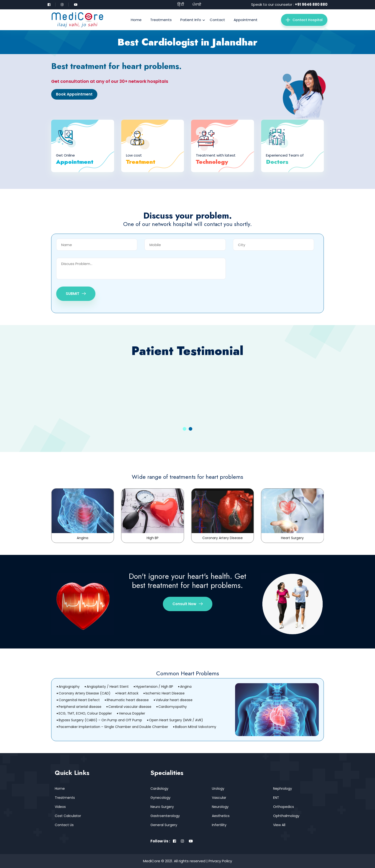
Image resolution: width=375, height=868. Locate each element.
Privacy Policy (220, 861)
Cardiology (159, 789)
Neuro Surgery (162, 807)
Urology (218, 789)
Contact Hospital (304, 20)
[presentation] (269, 267)
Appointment (246, 20)
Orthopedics (284, 807)
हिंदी (181, 4)
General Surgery (164, 825)
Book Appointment (74, 94)
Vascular (219, 798)
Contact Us (64, 825)
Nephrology (283, 789)
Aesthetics (221, 816)
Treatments (161, 20)
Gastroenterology (165, 816)
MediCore (152, 861)
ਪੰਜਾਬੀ (197, 4)
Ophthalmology (286, 816)
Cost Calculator (68, 816)
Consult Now (188, 604)
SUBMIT (76, 294)
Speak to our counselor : (289, 4)
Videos (60, 807)
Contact (217, 20)
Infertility (219, 825)
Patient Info (191, 20)
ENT (276, 798)
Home (136, 20)
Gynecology (160, 798)
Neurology (220, 807)
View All (279, 825)
